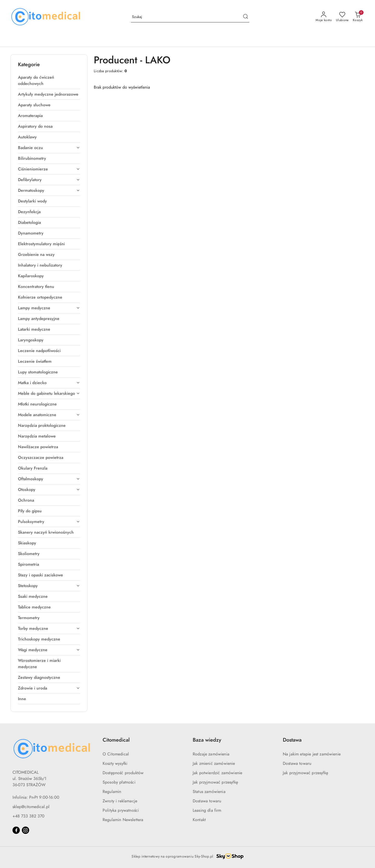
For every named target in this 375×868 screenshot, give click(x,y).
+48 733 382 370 (29, 816)
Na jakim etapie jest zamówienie (312, 754)
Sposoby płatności (119, 782)
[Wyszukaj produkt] (190, 17)
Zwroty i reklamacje (120, 801)
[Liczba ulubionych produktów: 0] (342, 17)
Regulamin (112, 792)
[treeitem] (49, 81)
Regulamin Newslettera (123, 820)
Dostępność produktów (123, 773)
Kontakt (199, 820)
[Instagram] (26, 830)
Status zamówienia (209, 792)
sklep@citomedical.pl (31, 807)
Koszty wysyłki (115, 764)
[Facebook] (16, 830)
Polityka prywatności (121, 810)
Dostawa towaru (207, 801)
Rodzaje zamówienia (211, 754)
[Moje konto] (324, 17)
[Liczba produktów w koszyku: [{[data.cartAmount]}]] (358, 17)
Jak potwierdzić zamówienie (217, 773)
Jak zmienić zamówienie (214, 764)
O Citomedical (116, 754)
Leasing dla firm (207, 810)
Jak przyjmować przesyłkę (215, 782)
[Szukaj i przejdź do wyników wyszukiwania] (246, 17)
